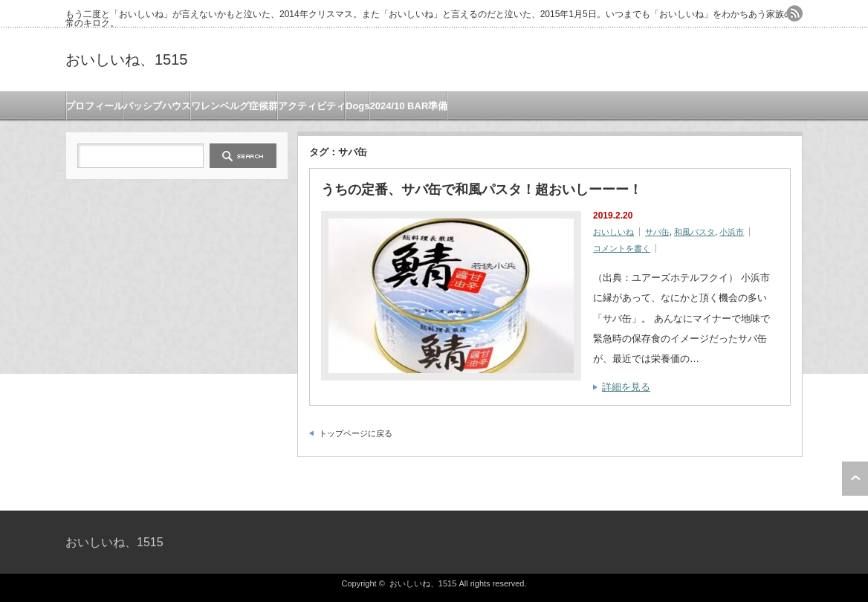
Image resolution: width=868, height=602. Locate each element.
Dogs (358, 106)
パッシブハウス (157, 106)
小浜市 (732, 232)
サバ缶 (657, 232)
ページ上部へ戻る (855, 479)
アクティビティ (312, 106)
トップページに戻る (356, 433)
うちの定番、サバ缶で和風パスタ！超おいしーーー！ (482, 190)
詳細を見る (626, 387)
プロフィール (94, 106)
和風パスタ (694, 232)
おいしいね (613, 232)
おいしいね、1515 (127, 59)
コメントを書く (622, 248)
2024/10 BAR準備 (409, 106)
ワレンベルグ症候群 (234, 106)
